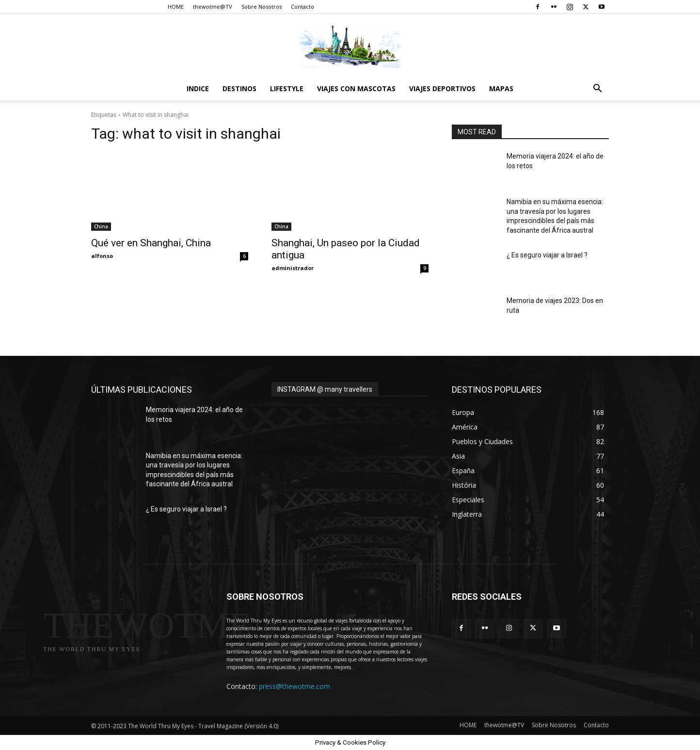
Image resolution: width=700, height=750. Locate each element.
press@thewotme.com (294, 686)
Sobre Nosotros (262, 7)
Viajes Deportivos (442, 88)
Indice (198, 88)
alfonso (102, 256)
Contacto (302, 7)
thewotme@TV (213, 7)
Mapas (501, 88)
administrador (293, 268)
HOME (176, 7)
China (101, 226)
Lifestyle (287, 88)
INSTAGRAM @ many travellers (325, 389)
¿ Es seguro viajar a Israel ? (547, 255)
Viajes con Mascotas (356, 88)
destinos (239, 88)
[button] (597, 89)
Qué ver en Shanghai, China (151, 243)
